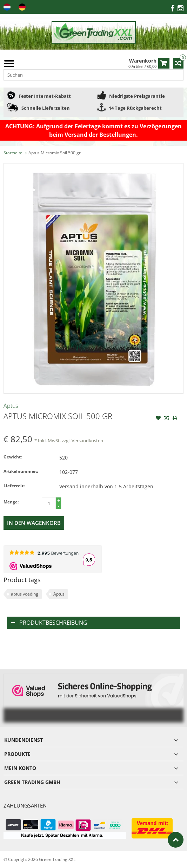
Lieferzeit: (14, 486)
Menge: (11, 502)
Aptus (11, 406)
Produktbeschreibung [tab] (49, 623)
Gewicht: (13, 457)
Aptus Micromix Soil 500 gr (55, 153)
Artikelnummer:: (21, 471)
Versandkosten (87, 441)
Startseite (13, 153)
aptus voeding (25, 594)
